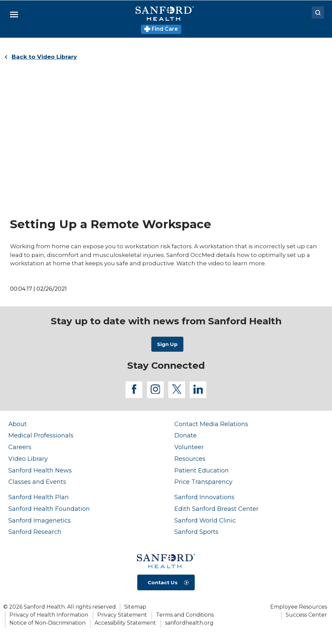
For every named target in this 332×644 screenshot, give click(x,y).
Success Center (306, 615)
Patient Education (202, 470)
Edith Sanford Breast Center (216, 509)
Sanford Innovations (204, 497)
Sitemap (135, 607)
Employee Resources (299, 607)
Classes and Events (37, 482)
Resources (190, 459)
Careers (20, 447)
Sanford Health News (40, 470)
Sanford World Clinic (205, 520)
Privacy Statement (122, 615)
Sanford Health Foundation (49, 509)
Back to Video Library (44, 57)
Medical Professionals (41, 435)
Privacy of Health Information (49, 615)
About (18, 424)
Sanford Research (35, 532)
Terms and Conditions (185, 615)
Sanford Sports (196, 532)
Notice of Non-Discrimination (47, 623)
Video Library (28, 459)
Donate (186, 435)
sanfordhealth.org (189, 623)
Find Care (161, 29)
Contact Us (163, 582)
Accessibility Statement (125, 623)
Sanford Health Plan (39, 497)
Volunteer (189, 447)
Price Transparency (203, 482)
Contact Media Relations (211, 424)
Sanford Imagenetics (40, 520)
